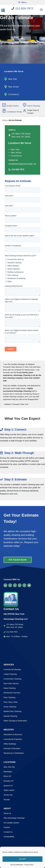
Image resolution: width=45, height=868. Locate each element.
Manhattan (8, 772)
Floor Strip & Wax (11, 702)
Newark (7, 800)
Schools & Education (12, 748)
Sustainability (9, 837)
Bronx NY (7, 776)
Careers (7, 827)
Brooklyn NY (9, 781)
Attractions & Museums (13, 734)
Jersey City (8, 795)
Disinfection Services (12, 693)
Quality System (13, 106)
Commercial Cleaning (12, 669)
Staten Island (9, 790)
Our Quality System (11, 823)
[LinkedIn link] (5, 585)
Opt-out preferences (17, 865)
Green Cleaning (34, 106)
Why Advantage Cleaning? (14, 818)
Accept (22, 859)
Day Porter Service (11, 683)
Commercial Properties (13, 739)
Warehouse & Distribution (14, 753)
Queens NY (8, 786)
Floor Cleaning (9, 697)
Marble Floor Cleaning (12, 711)
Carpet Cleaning (10, 674)
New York (12, 79)
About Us (7, 813)
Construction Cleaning (12, 679)
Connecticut (14, 94)
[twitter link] (10, 585)
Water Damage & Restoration (15, 721)
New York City (9, 767)
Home (5, 120)
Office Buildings (10, 744)
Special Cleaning (10, 716)
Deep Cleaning (10, 688)
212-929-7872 (24, 8)
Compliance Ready (14, 112)
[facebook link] (15, 585)
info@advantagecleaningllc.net (22, 164)
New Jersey (13, 87)
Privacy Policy (29, 865)
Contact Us (8, 832)
